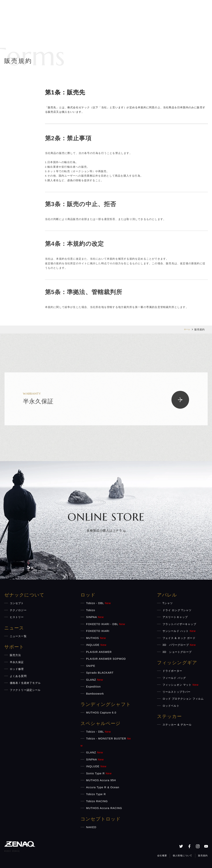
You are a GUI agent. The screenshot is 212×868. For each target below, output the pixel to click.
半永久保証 (17, 662)
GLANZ (95, 680)
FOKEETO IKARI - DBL (106, 624)
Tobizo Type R (96, 794)
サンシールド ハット (179, 631)
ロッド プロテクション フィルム (183, 699)
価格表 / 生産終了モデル (25, 683)
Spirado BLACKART (100, 673)
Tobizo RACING (97, 801)
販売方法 (15, 655)
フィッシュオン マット (181, 685)
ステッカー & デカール (177, 725)
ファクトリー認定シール (25, 690)
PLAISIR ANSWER (99, 652)
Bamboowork (95, 694)
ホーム (186, 329)
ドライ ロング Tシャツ (177, 610)
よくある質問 (18, 676)
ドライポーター (172, 671)
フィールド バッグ (174, 678)
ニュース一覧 (18, 636)
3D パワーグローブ (179, 645)
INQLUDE (96, 645)
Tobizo (91, 610)
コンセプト (17, 603)
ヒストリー (17, 617)
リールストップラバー (177, 692)
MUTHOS (96, 638)
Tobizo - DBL (99, 603)
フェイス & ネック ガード (179, 638)
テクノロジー (18, 610)
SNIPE (91, 666)
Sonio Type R (99, 773)
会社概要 (165, 855)
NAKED (91, 827)
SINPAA (95, 617)
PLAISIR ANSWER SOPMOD (106, 659)
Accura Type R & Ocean (103, 787)
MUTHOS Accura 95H (101, 780)
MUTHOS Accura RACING (104, 808)
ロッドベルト (171, 706)
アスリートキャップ (175, 617)
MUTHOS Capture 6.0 (101, 713)
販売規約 (203, 855)
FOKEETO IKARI (98, 631)
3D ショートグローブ (177, 652)
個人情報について (184, 855)
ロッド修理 (17, 669)
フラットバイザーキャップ (179, 624)
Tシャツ (168, 603)
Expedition (93, 687)
